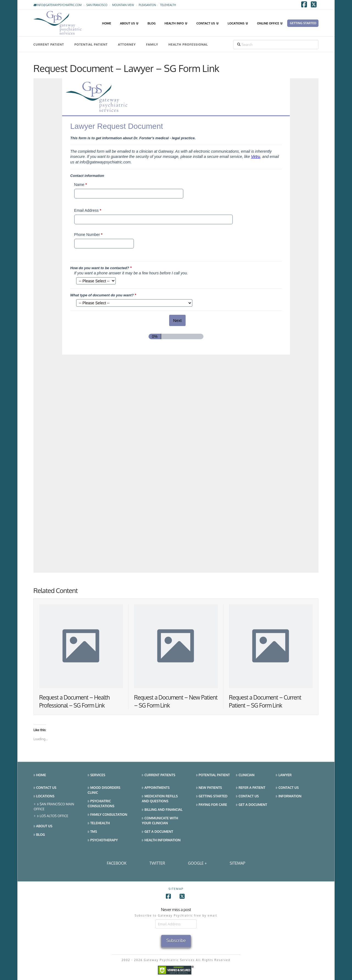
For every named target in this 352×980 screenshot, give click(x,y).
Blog (39, 835)
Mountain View (123, 5)
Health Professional (188, 44)
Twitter (157, 863)
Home (40, 775)
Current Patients (158, 775)
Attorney (127, 44)
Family (152, 44)
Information (288, 796)
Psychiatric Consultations (101, 804)
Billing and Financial (162, 810)
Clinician (245, 775)
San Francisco (97, 5)
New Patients (209, 788)
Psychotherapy (103, 840)
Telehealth (99, 823)
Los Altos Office (53, 816)
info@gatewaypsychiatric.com (58, 5)
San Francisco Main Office (54, 807)
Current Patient (49, 44)
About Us (43, 826)
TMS (92, 832)
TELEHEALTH (168, 5)
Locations (44, 796)
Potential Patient (91, 44)
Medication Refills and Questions (160, 799)
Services (96, 775)
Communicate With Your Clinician (160, 821)
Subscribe (176, 940)
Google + (197, 863)
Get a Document (157, 832)
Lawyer (284, 775)
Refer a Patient (251, 788)
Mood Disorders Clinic (104, 790)
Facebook (117, 863)
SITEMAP (237, 863)
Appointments (156, 788)
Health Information (161, 840)
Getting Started (212, 796)
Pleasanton (147, 5)
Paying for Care (212, 805)
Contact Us (45, 788)
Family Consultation (107, 815)
